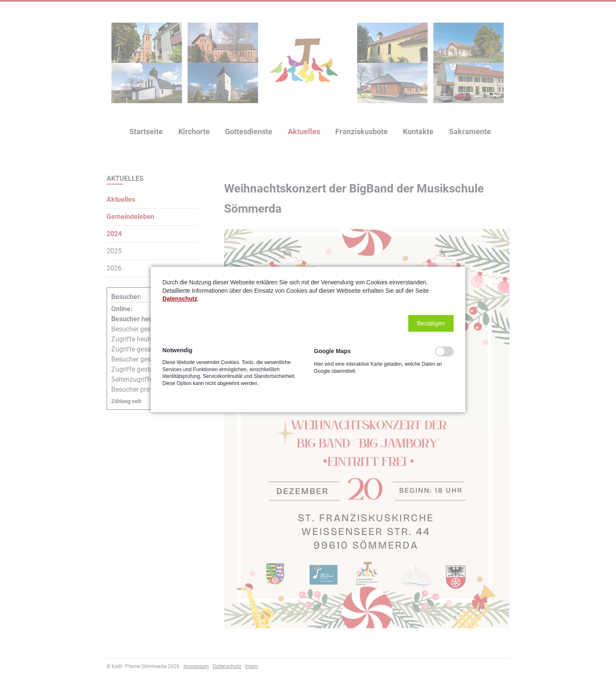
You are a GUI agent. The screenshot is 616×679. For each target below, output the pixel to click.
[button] (431, 323)
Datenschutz (180, 299)
